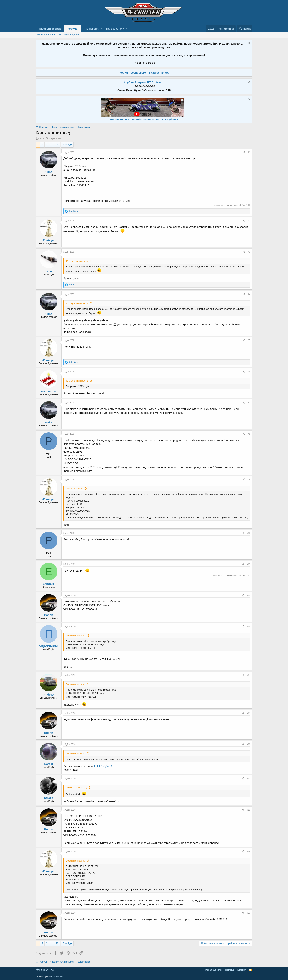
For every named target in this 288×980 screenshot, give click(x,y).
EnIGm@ (49, 584)
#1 (249, 152)
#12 (249, 595)
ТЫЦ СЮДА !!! (103, 766)
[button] (102, 29)
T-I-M (49, 271)
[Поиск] (245, 29)
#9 (249, 479)
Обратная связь (214, 970)
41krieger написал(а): (77, 261)
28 (57, 145)
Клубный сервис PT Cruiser (143, 82)
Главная (242, 970)
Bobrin (48, 615)
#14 (249, 675)
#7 (249, 403)
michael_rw (49, 391)
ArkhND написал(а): (77, 788)
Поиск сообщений (69, 35)
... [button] (52, 145)
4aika (41, 138)
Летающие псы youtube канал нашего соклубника (144, 119)
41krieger (49, 240)
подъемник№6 (48, 646)
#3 (249, 252)
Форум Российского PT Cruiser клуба (144, 73)
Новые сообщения (46, 35)
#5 (249, 340)
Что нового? (91, 29)
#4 (249, 294)
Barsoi (49, 764)
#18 (249, 810)
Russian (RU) (45, 970)
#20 (249, 913)
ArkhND (49, 694)
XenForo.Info (57, 977)
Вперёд (67, 145)
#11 (249, 564)
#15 (249, 713)
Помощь (230, 970)
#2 (249, 221)
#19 (249, 851)
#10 (249, 533)
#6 (249, 372)
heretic (49, 798)
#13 (249, 627)
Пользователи (115, 29)
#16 (249, 744)
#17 (249, 778)
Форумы (72, 29)
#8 (249, 434)
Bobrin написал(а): (76, 636)
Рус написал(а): (74, 489)
